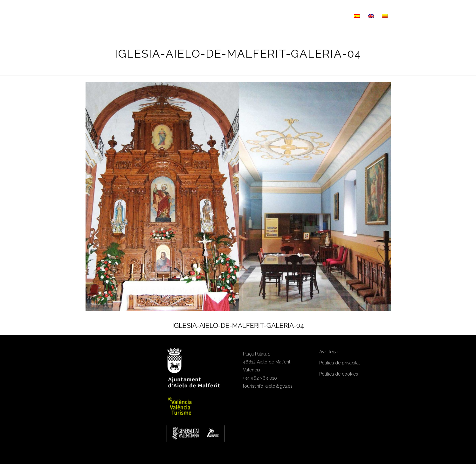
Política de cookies (339, 374)
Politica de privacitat (340, 363)
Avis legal (329, 352)
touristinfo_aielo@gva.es (268, 386)
